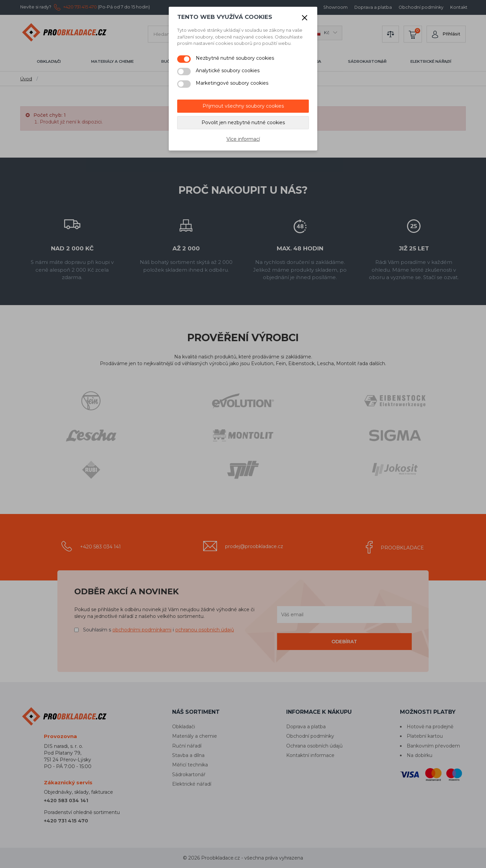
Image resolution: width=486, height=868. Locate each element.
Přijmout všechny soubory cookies (243, 106)
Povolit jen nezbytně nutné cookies (243, 123)
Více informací (243, 139)
